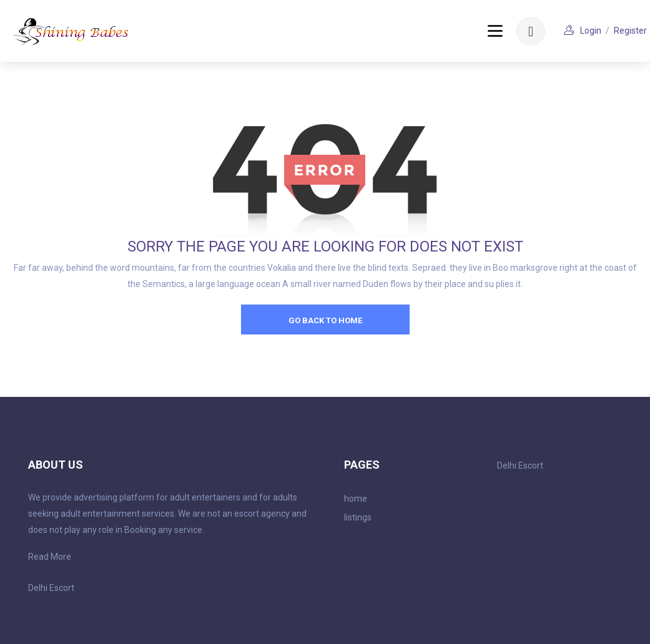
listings (358, 517)
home (356, 499)
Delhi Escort (51, 588)
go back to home (325, 320)
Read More (50, 557)
